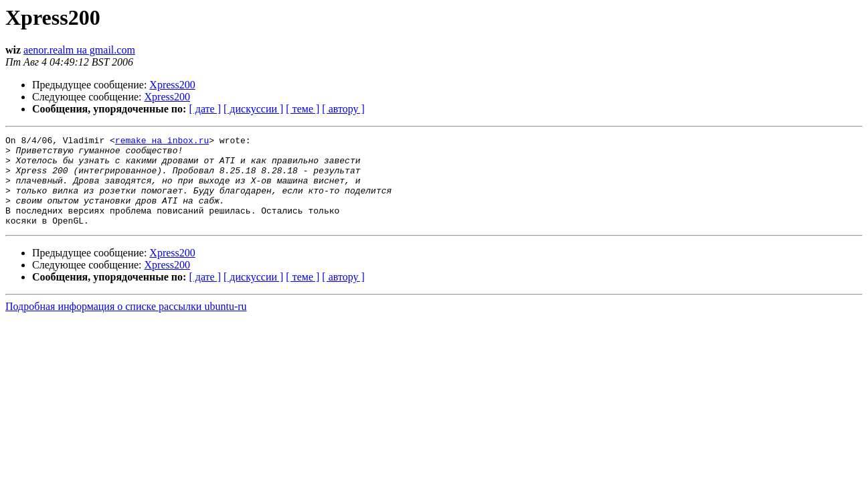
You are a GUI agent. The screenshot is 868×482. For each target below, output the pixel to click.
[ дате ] (205, 109)
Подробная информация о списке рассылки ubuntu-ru (126, 324)
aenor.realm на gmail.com (79, 50)
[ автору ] (343, 109)
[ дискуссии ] (253, 109)
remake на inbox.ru (162, 142)
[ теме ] (302, 109)
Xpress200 (172, 85)
